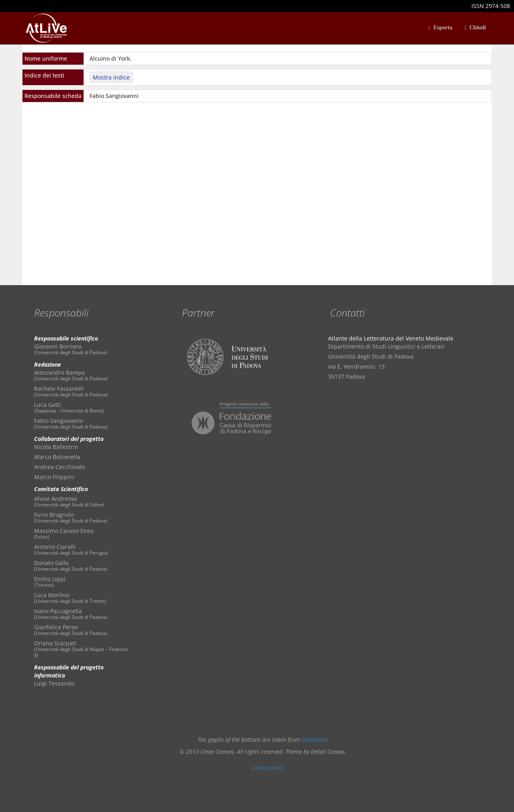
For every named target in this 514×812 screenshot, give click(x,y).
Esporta (441, 28)
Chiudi (475, 28)
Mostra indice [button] (111, 77)
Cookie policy (267, 768)
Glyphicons (315, 740)
